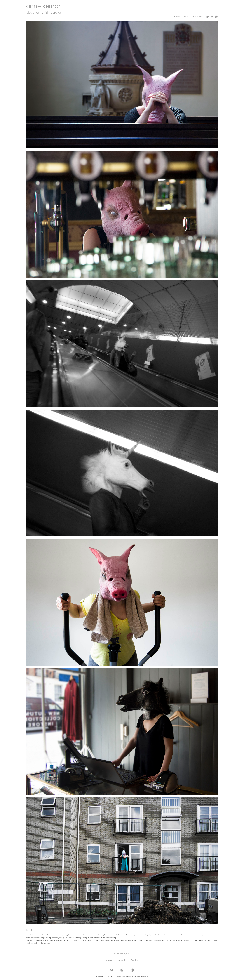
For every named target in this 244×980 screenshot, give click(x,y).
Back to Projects (122, 953)
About (187, 17)
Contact (199, 17)
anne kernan (44, 6)
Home (177, 17)
